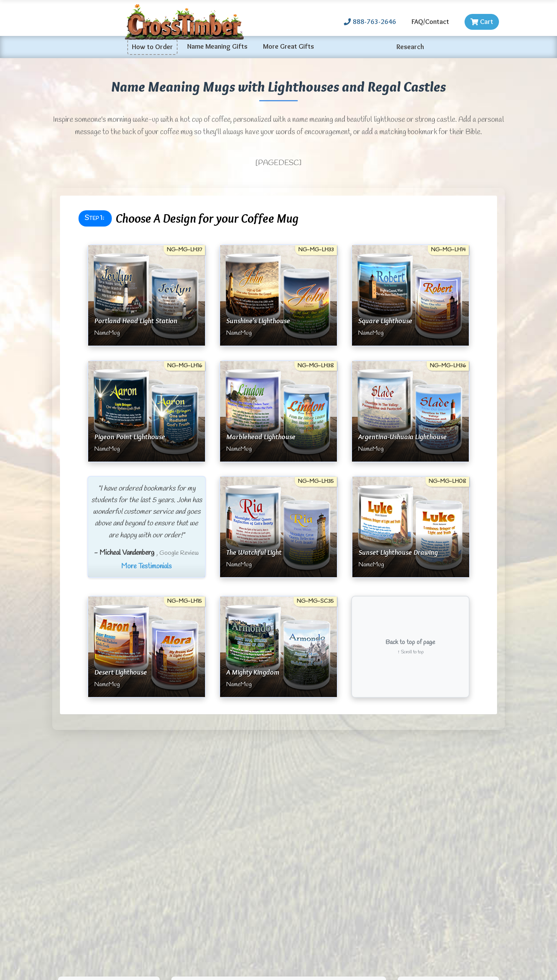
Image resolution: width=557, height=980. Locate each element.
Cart (482, 22)
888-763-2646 (370, 22)
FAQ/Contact (430, 22)
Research (410, 47)
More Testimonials (146, 567)
